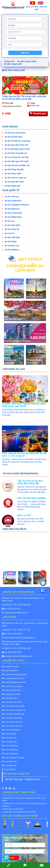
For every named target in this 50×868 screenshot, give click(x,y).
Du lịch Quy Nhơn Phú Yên (15, 145)
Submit (12, 858)
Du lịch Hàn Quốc (11, 225)
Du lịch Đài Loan (11, 246)
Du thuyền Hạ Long (10, 667)
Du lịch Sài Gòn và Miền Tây (16, 165)
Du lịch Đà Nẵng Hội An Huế (16, 149)
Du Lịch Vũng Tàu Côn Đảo (15, 157)
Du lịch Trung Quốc (12, 213)
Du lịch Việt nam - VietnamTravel (22, 779)
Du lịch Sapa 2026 (10, 670)
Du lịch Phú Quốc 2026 (12, 702)
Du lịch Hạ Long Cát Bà (14, 133)
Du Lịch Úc (8, 233)
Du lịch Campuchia (12, 201)
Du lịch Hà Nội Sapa (12, 137)
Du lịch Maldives (11, 250)
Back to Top (49, 853)
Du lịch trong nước (28, 61)
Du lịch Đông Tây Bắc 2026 (13, 714)
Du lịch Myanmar (11, 209)
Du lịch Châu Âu (11, 229)
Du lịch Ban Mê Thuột (13, 182)
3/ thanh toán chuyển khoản (13, 809)
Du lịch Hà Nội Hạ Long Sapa (16, 141)
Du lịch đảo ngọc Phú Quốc (15, 161)
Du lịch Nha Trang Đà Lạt (14, 153)
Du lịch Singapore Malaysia (15, 205)
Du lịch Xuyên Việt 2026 (12, 722)
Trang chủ (10, 61)
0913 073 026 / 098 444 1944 (37, 8)
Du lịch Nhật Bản (11, 237)
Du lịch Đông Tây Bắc (13, 169)
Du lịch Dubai (9, 241)
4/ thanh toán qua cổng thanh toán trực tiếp (19, 812)
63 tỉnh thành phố (11, 186)
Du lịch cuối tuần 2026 (11, 690)
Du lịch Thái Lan (11, 197)
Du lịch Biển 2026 (9, 698)
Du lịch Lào (8, 221)
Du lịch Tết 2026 (9, 734)
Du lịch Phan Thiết (11, 174)
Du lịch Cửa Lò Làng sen (14, 178)
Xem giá (25, 53)
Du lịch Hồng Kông (12, 217)
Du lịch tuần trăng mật (11, 730)
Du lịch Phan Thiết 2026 (12, 718)
